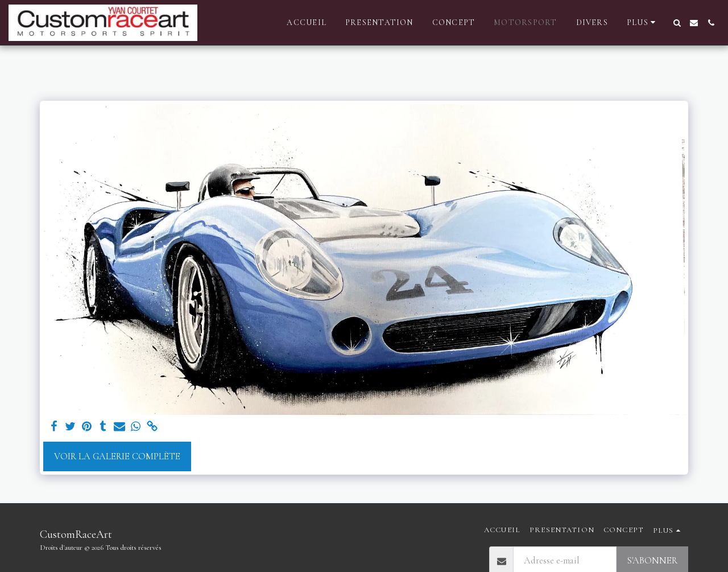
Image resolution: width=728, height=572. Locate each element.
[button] (677, 23)
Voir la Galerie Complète (117, 456)
